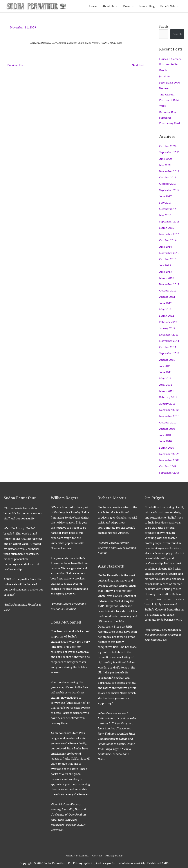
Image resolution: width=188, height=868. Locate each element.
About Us (108, 6)
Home (93, 6)
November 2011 (170, 337)
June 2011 (166, 368)
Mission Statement (76, 850)
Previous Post (15, 66)
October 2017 (168, 183)
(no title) (164, 76)
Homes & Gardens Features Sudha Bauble (171, 65)
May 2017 (166, 201)
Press (127, 6)
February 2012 (169, 319)
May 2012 (166, 307)
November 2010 (170, 412)
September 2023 (170, 152)
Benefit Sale (168, 6)
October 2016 (168, 207)
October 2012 (168, 288)
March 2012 (167, 313)
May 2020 (166, 164)
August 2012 (167, 294)
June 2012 (166, 300)
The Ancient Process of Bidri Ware (169, 100)
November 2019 (170, 170)
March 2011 (167, 387)
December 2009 (169, 449)
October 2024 (168, 145)
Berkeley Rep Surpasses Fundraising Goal (170, 117)
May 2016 (166, 213)
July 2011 (166, 362)
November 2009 (170, 455)
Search (163, 27)
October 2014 (168, 238)
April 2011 (166, 381)
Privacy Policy (114, 850)
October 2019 (168, 176)
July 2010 (166, 430)
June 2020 (166, 158)
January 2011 (168, 399)
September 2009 (170, 467)
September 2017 (170, 189)
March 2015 (167, 226)
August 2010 (167, 424)
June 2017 (166, 195)
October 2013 (168, 257)
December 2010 (169, 406)
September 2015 (170, 220)
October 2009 (168, 461)
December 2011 (169, 331)
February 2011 (169, 393)
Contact (97, 850)
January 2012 (168, 325)
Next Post (140, 66)
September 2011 (170, 350)
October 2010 (168, 418)
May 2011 (166, 375)
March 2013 (167, 276)
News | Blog (147, 6)
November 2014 (170, 232)
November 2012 (170, 282)
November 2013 (170, 251)
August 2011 (168, 356)
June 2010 (166, 436)
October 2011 (168, 344)
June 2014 (166, 244)
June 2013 (166, 269)
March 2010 (167, 443)
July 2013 (166, 263)
